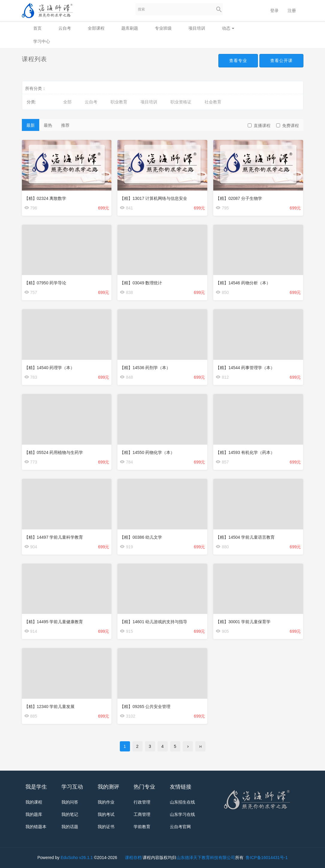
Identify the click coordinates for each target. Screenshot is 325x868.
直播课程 (259, 126)
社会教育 (213, 102)
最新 (31, 125)
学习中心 (42, 41)
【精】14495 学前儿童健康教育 (54, 622)
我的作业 (106, 802)
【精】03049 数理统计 (141, 283)
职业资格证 (181, 102)
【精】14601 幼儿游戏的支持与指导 (154, 622)
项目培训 (197, 28)
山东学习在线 (182, 814)
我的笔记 (70, 814)
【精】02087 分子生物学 (239, 198)
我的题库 (34, 814)
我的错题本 (36, 827)
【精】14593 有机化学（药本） (245, 452)
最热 (48, 125)
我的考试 (106, 814)
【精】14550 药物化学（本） (147, 452)
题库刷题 (130, 28)
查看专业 (238, 61)
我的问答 (70, 802)
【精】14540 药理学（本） (50, 368)
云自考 (65, 28)
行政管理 (142, 802)
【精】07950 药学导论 (45, 283)
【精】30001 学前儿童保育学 (243, 622)
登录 (274, 10)
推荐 (65, 125)
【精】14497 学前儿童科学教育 (54, 537)
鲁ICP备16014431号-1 (266, 858)
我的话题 (70, 827)
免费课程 (288, 126)
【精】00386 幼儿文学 (141, 537)
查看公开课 (281, 61)
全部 (67, 102)
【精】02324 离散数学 (45, 198)
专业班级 (163, 28)
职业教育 (119, 102)
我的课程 (34, 802)
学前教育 (142, 827)
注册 (292, 10)
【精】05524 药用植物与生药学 (54, 452)
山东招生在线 (182, 802)
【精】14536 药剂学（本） (145, 368)
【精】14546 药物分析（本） (243, 283)
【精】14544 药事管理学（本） (245, 368)
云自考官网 (180, 827)
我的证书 (106, 827)
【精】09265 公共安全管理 (145, 707)
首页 (37, 28)
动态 (228, 28)
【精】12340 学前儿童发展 (50, 707)
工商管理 (142, 814)
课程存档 (133, 858)
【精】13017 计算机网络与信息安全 (154, 198)
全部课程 (96, 28)
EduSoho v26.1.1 (77, 858)
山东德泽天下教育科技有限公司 (206, 858)
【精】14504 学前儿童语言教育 (245, 537)
